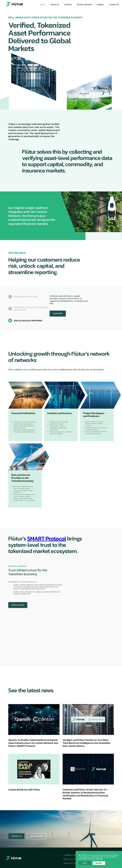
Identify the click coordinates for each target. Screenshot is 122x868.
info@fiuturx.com (70, 855)
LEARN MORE (58, 313)
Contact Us (16, 836)
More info (99, 859)
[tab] (29, 297)
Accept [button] (99, 863)
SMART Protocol (47, 538)
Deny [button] (85, 863)
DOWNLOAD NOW (17, 605)
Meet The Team (36, 836)
